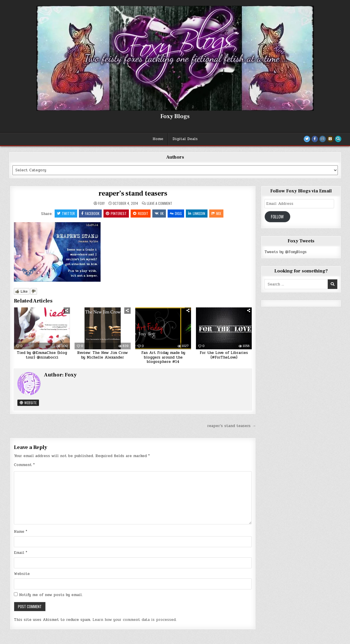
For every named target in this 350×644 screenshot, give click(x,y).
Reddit (141, 213)
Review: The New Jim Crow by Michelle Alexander (102, 355)
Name (21, 532)
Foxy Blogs (175, 116)
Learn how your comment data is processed (134, 620)
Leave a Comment (160, 203)
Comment (24, 465)
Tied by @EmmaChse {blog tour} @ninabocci (42, 355)
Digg (176, 213)
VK (159, 213)
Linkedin (197, 213)
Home (158, 139)
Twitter (66, 213)
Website (28, 403)
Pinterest (116, 213)
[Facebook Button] (315, 139)
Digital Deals (185, 139)
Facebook (90, 213)
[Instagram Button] (323, 139)
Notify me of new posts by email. (51, 595)
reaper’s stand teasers (133, 193)
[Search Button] (338, 139)
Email (21, 553)
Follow (277, 217)
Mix (216, 213)
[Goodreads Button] (330, 139)
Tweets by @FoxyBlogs (286, 252)
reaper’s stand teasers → (232, 426)
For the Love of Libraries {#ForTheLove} (224, 355)
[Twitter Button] (307, 139)
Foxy (101, 203)
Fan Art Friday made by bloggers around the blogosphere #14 (163, 357)
